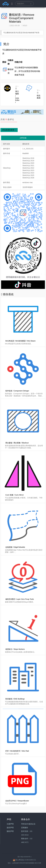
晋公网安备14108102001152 (26, 860)
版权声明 (10, 828)
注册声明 (10, 824)
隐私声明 (10, 831)
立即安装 (23, 138)
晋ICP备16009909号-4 (24, 857)
